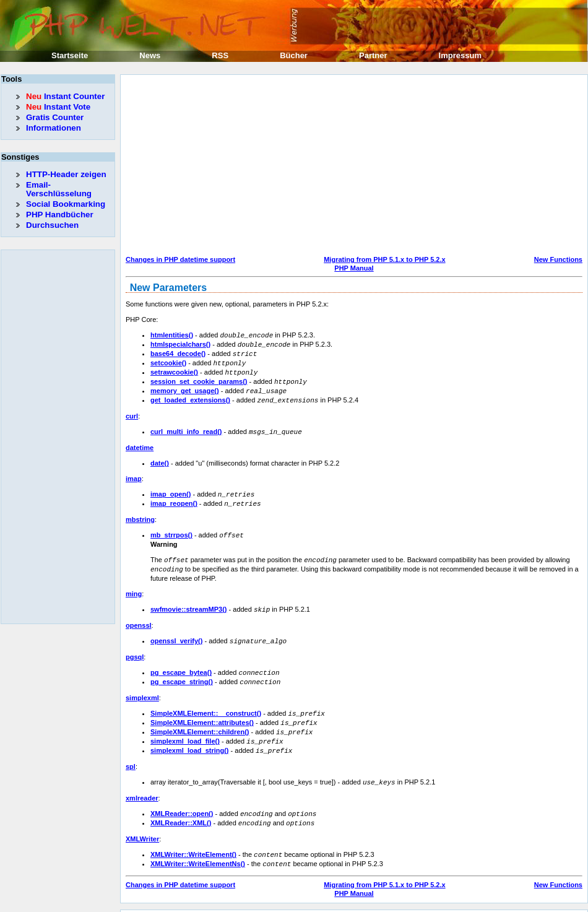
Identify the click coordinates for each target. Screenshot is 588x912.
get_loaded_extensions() (190, 396)
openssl (139, 616)
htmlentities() (172, 335)
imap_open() (171, 489)
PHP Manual (354, 268)
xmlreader (142, 783)
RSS (220, 55)
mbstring (140, 513)
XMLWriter (142, 823)
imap (134, 473)
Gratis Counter (55, 117)
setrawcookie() (174, 370)
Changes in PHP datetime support (180, 259)
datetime (140, 442)
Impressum (460, 55)
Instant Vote (58, 107)
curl (132, 411)
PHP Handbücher (60, 215)
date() (160, 458)
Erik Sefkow (394, 902)
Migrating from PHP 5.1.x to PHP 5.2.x (384, 259)
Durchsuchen (52, 225)
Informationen (54, 128)
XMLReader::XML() (181, 807)
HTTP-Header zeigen (66, 174)
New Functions (558, 259)
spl (131, 752)
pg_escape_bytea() (181, 662)
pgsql (135, 647)
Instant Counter (65, 96)
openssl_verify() (176, 632)
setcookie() (168, 361)
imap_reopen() (174, 497)
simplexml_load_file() (185, 728)
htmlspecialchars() (180, 344)
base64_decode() (178, 352)
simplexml (142, 687)
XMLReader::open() (182, 799)
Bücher (294, 55)
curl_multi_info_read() (186, 427)
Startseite (70, 55)
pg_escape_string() (182, 671)
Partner (373, 55)
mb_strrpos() (171, 528)
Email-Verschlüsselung (59, 189)
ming (134, 585)
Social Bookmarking (66, 204)
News (150, 55)
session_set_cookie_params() (199, 378)
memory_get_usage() (185, 387)
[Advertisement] (300, 167)
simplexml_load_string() (190, 737)
